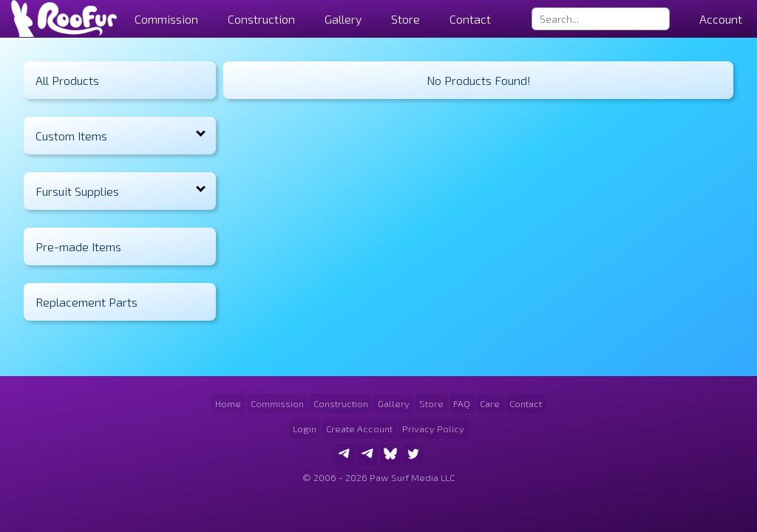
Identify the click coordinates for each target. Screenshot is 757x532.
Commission (277, 403)
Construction (341, 403)
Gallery (343, 19)
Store (405, 19)
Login (305, 429)
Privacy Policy (433, 429)
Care (490, 403)
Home (228, 403)
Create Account (359, 429)
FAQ (462, 403)
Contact (470, 19)
